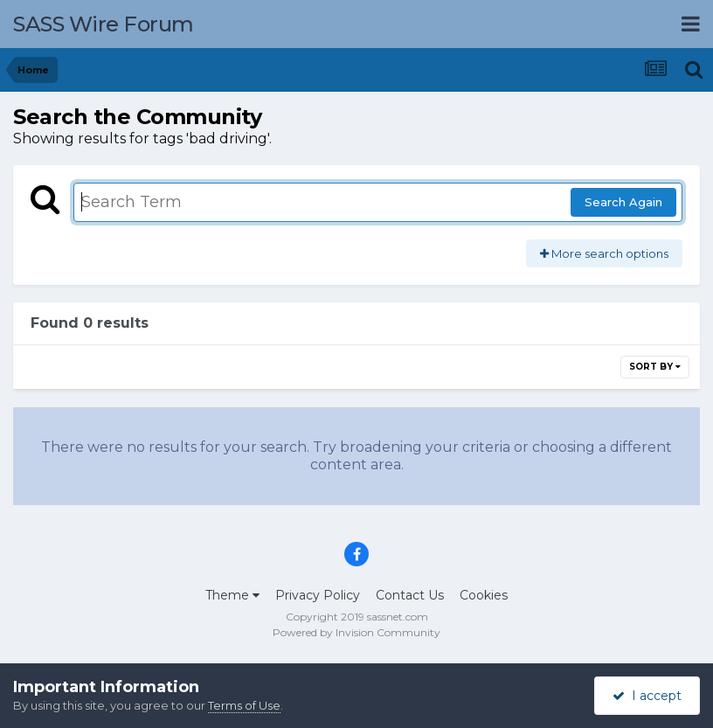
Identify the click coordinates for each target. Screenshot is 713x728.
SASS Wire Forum (104, 24)
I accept (647, 696)
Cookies (484, 595)
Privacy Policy (318, 595)
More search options (604, 253)
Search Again (623, 202)
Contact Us (410, 595)
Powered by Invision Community (356, 632)
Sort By (655, 367)
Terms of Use (244, 705)
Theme (232, 595)
